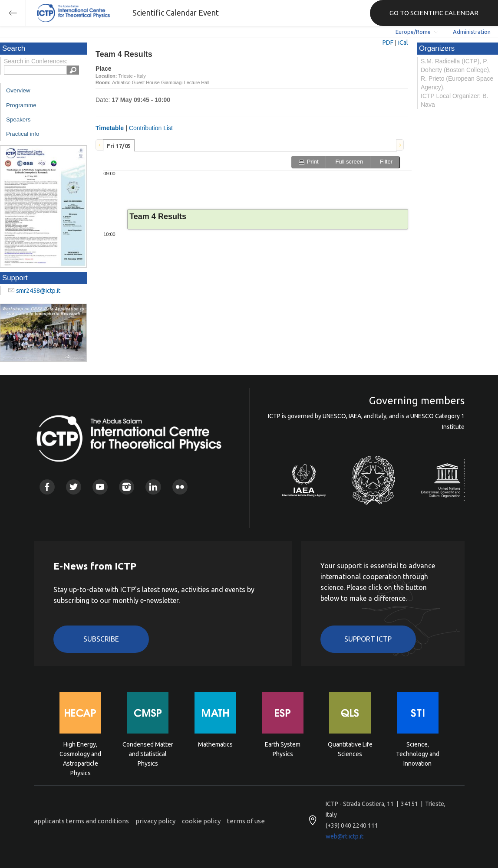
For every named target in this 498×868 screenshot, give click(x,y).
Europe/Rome (413, 32)
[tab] (119, 145)
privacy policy (155, 821)
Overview (18, 90)
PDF (388, 43)
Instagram (127, 487)
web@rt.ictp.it (345, 836)
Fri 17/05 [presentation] (119, 146)
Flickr (180, 487)
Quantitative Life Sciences (350, 749)
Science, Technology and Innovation (418, 753)
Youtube (100, 487)
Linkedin (153, 487)
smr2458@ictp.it (38, 291)
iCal (403, 43)
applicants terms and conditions (81, 821)
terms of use (246, 821)
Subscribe (101, 639)
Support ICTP (368, 639)
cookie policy (201, 821)
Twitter (74, 487)
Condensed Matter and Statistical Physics (148, 753)
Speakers (18, 120)
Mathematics (215, 744)
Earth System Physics (283, 749)
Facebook (47, 487)
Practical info (23, 134)
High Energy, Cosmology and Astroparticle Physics (80, 753)
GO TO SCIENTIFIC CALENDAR (434, 13)
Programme (21, 105)
